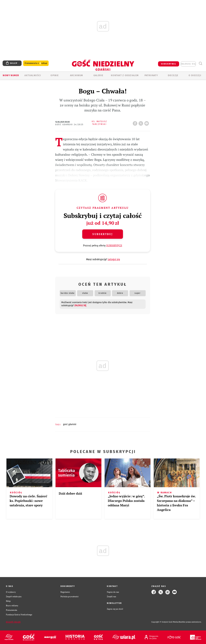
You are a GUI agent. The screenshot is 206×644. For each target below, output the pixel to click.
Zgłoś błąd (13, 622)
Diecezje (173, 75)
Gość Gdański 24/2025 (69, 125)
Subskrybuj (103, 234)
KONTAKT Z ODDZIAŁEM (125, 75)
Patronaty (151, 75)
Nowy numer (11, 75)
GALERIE (98, 75)
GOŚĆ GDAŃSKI (70, 424)
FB (136, 122)
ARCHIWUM (77, 75)
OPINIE (55, 75)
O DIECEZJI (195, 75)
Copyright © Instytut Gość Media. (165, 622)
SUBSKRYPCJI (114, 245)
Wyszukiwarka (200, 63)
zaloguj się (188, 64)
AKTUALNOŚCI (33, 75)
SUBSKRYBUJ (169, 64)
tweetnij (141, 122)
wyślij (147, 122)
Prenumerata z (36, 63)
